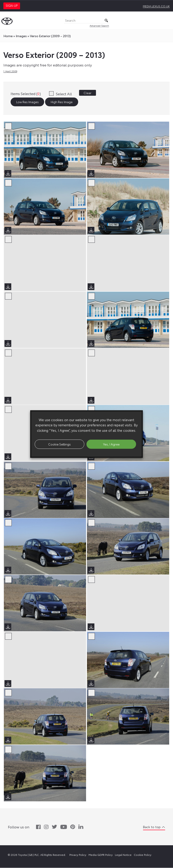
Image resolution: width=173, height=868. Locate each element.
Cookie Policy (143, 855)
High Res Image (62, 102)
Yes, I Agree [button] (111, 444)
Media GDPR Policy (101, 855)
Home (8, 36)
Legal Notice (123, 855)
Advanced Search (99, 26)
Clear (88, 93)
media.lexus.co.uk (156, 6)
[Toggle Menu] (167, 20)
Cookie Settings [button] (59, 444)
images (21, 36)
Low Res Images (27, 102)
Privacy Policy (78, 855)
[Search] (86, 21)
